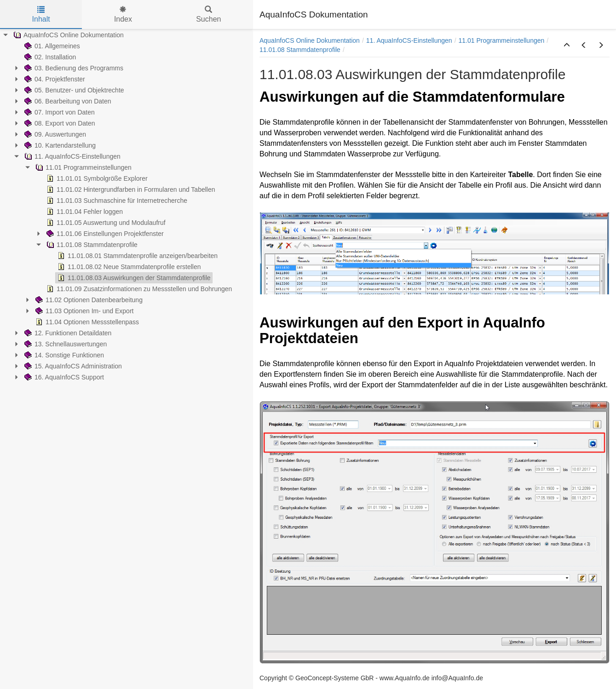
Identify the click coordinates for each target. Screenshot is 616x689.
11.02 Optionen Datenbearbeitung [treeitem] (88, 300)
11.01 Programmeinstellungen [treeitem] (83, 167)
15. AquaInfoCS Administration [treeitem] (72, 366)
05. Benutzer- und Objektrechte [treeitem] (73, 90)
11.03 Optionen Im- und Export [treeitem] (83, 311)
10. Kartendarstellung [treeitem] (59, 145)
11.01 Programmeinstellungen (502, 40)
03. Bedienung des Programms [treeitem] (73, 68)
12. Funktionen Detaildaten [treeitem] (67, 333)
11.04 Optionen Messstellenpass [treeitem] (86, 322)
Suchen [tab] (208, 14)
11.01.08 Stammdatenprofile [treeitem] (91, 245)
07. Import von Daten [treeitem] (59, 112)
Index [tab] (123, 14)
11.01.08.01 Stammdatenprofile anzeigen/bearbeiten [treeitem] (137, 256)
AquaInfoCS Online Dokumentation (310, 40)
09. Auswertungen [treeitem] (54, 134)
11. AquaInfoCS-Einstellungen (409, 40)
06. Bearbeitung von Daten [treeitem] (67, 101)
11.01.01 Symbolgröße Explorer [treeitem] (96, 178)
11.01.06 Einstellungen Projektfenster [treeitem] (104, 234)
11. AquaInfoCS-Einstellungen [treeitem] (72, 156)
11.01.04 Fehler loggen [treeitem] (84, 212)
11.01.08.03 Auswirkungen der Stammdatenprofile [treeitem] (133, 278)
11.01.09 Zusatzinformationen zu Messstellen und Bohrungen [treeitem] (138, 289)
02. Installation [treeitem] (49, 57)
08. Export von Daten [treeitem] (59, 123)
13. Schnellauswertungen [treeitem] (65, 344)
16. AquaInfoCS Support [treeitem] (63, 377)
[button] (567, 46)
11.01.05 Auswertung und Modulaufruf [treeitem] (105, 223)
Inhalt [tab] (41, 14)
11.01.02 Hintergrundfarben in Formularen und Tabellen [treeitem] (130, 189)
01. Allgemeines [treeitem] (51, 46)
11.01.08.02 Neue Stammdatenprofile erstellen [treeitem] (128, 267)
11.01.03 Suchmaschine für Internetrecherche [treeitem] (116, 201)
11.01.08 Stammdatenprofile (300, 50)
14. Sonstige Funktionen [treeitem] (63, 355)
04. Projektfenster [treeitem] (54, 79)
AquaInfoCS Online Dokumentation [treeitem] (68, 35)
